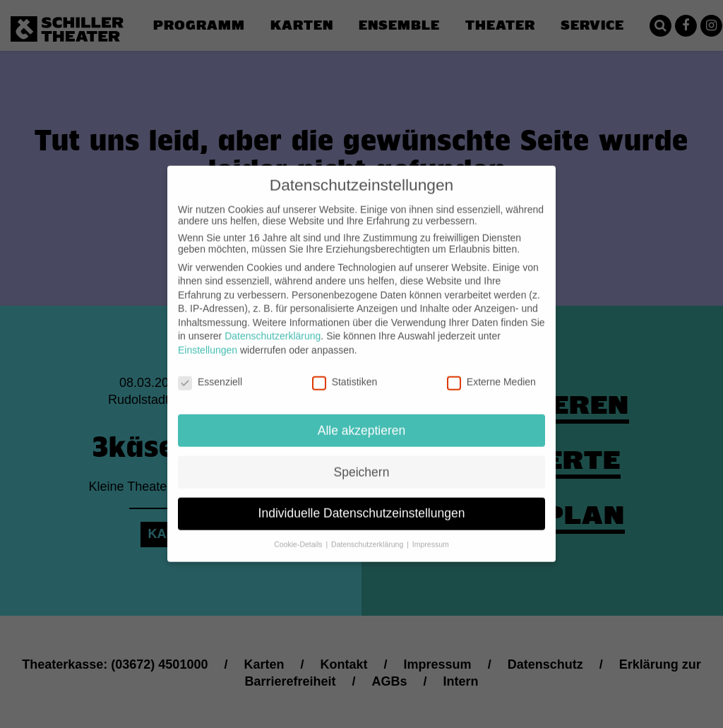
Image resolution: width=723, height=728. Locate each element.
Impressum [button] (431, 533)
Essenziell (210, 371)
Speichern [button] (362, 460)
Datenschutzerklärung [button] (368, 533)
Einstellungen (208, 339)
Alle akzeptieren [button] (362, 419)
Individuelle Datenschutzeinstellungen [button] (362, 502)
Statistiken (345, 371)
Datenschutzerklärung (273, 325)
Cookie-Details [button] (299, 533)
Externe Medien (491, 371)
